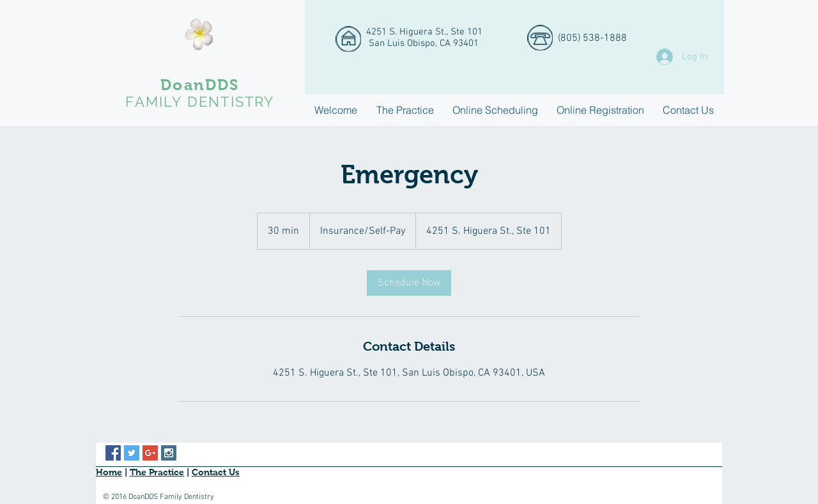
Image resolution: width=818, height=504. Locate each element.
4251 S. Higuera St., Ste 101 (424, 32)
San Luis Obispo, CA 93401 (422, 43)
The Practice (157, 472)
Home (109, 472)
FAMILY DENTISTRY (200, 102)
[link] (409, 283)
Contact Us (216, 472)
